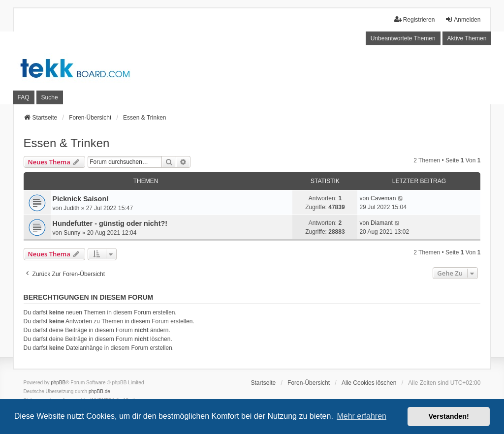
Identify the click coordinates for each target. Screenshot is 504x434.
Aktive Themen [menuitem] (467, 38)
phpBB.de (99, 391)
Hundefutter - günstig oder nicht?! (110, 223)
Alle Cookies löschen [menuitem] (369, 383)
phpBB (58, 383)
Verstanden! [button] (449, 416)
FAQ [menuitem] (24, 97)
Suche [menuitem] (50, 97)
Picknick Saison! (81, 199)
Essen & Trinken (67, 143)
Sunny (72, 233)
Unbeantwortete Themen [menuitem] (403, 38)
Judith (71, 208)
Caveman (383, 198)
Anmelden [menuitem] (463, 19)
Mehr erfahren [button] (362, 416)
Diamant (382, 223)
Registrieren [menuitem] (415, 19)
